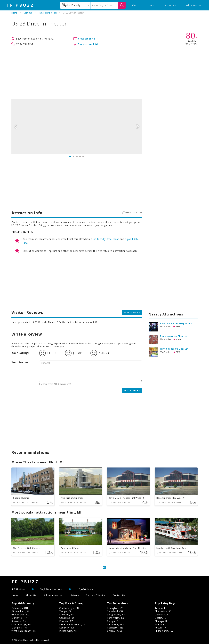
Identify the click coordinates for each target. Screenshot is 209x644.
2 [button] (73, 157)
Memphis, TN (19, 628)
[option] (77, 126)
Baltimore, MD (115, 624)
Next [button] (138, 126)
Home (14, 13)
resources (170, 5)
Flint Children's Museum (174, 349)
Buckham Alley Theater (174, 336)
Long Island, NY (116, 615)
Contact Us (119, 595)
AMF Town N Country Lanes (176, 323)
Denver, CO (161, 615)
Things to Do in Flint (47, 13)
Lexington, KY (115, 608)
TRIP (20, 5)
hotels (150, 5)
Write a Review (132, 312)
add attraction (194, 5)
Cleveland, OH (115, 611)
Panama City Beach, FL (72, 624)
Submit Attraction (53, 595)
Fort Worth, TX (115, 618)
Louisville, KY (67, 628)
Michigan (28, 13)
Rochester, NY (115, 628)
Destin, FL (161, 618)
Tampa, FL (65, 611)
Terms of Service (96, 595)
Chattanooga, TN (21, 624)
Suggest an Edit (88, 44)
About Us (31, 595)
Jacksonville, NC (68, 631)
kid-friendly (99, 239)
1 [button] (70, 157)
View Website (87, 39)
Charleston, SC (163, 611)
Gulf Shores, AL (20, 615)
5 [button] (83, 157)
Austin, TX (161, 628)
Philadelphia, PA (164, 631)
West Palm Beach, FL (24, 631)
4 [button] (80, 157)
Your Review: (20, 362)
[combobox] (75, 5)
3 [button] (77, 157)
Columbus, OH (20, 608)
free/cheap (113, 239)
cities (134, 5)
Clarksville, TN (20, 618)
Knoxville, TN (19, 621)
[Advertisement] (104, 72)
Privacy (75, 595)
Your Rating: (20, 353)
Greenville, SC (115, 631)
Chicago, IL (161, 621)
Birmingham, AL (20, 611)
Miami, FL (160, 624)
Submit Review (132, 390)
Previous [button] (16, 126)
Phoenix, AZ (66, 621)
